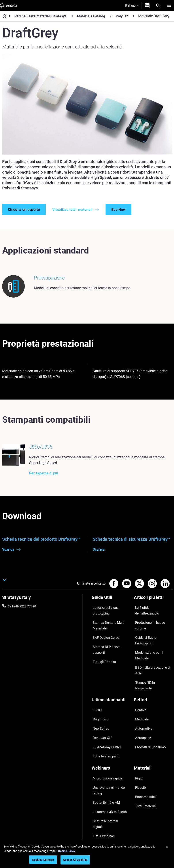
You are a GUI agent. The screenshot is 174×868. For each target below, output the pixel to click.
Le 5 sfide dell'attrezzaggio (152, 613)
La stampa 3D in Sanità (108, 758)
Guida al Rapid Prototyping (152, 631)
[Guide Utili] (111, 605)
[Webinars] (111, 725)
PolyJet (122, 16)
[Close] (167, 847)
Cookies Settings (43, 860)
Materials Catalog (91, 16)
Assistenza (99, 796)
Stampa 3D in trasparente (151, 662)
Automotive (142, 694)
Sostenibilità (142, 822)
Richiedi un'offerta (104, 809)
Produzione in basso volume (148, 622)
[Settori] (153, 674)
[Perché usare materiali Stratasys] (72, 16)
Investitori (141, 829)
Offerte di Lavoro (145, 809)
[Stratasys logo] (9, 6)
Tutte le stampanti (104, 714)
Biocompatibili (144, 746)
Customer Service (104, 828)
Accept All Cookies (75, 860)
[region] (87, 854)
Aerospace (141, 701)
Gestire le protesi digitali (108, 764)
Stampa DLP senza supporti (105, 646)
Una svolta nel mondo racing (106, 742)
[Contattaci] (147, 6)
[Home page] (3, 16)
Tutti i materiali (144, 752)
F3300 (96, 681)
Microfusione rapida (105, 733)
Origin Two (99, 688)
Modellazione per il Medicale (146, 641)
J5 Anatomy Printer (105, 707)
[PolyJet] (133, 16)
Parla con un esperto (106, 815)
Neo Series (99, 694)
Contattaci (141, 796)
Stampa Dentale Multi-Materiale (107, 628)
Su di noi (140, 790)
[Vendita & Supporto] (111, 786)
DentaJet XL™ (101, 701)
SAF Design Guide (104, 637)
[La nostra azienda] (153, 783)
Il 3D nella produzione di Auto (150, 653)
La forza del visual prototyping (104, 616)
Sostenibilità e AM (104, 751)
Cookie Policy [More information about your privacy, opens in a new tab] (67, 851)
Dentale (139, 681)
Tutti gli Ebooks (102, 656)
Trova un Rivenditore (106, 802)
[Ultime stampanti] (111, 674)
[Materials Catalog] (111, 16)
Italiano (132, 6)
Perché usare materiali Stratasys (40, 16)
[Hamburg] (169, 6)
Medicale (140, 688)
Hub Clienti (99, 822)
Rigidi (138, 733)
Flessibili (140, 739)
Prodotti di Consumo (148, 707)
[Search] (158, 6)
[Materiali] (153, 725)
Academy (140, 816)
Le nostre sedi (143, 803)
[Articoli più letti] (153, 605)
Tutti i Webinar (101, 771)
